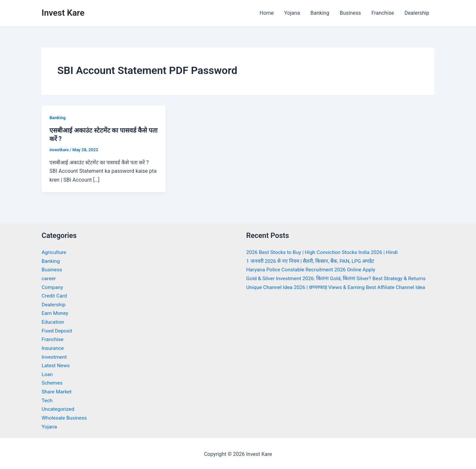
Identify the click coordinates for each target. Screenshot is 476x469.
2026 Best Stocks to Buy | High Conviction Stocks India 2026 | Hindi (324, 252)
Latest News (56, 364)
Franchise (383, 13)
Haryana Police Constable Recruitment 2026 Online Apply (313, 270)
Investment (55, 356)
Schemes (52, 382)
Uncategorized (58, 408)
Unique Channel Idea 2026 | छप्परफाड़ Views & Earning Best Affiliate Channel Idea (339, 287)
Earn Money (55, 313)
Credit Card (55, 295)
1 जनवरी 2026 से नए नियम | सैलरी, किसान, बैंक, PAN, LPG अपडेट (312, 261)
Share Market (57, 390)
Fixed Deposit (57, 330)
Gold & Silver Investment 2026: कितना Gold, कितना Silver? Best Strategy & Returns (338, 278)
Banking (320, 13)
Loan (47, 373)
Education (53, 321)
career (49, 278)
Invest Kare (63, 13)
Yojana (292, 13)
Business (350, 13)
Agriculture (54, 252)
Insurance (53, 347)
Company (53, 287)
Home (267, 13)
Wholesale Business (65, 416)
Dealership (417, 13)
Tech (47, 399)
